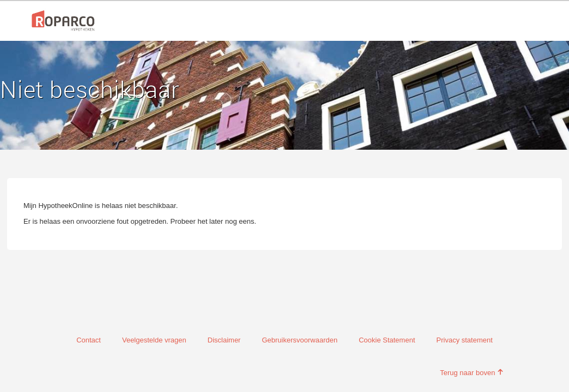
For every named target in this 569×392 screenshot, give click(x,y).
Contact (89, 340)
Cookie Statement (387, 340)
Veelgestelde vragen (154, 340)
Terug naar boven (472, 373)
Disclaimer (224, 340)
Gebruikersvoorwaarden (299, 340)
